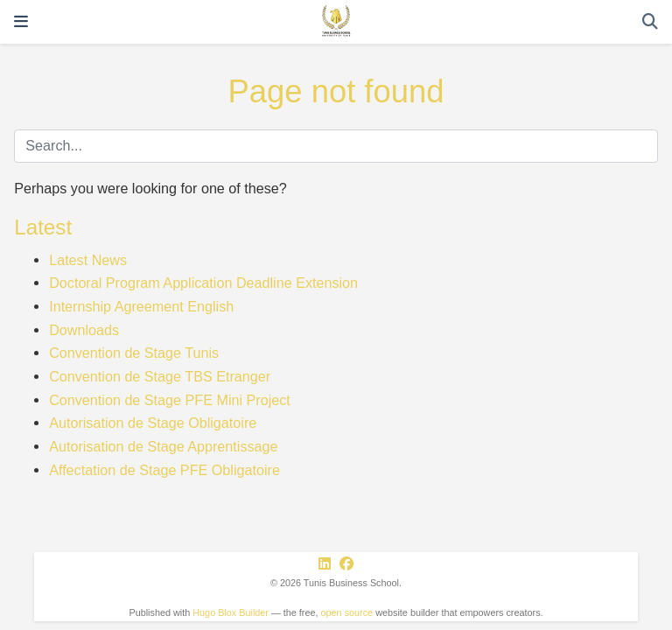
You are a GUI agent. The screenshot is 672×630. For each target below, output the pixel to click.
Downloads (84, 330)
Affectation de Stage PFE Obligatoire (164, 470)
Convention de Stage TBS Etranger (160, 376)
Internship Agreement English (141, 306)
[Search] (650, 22)
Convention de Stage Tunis (134, 353)
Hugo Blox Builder (231, 612)
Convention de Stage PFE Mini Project (170, 400)
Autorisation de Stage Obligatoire (153, 423)
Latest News (88, 260)
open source (347, 612)
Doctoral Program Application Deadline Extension (203, 283)
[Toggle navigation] (21, 22)
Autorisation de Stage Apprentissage (163, 446)
